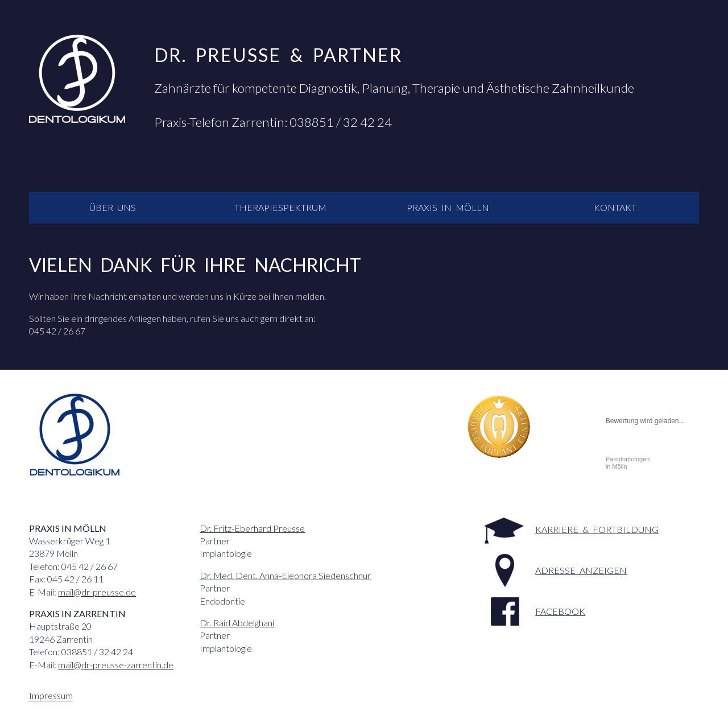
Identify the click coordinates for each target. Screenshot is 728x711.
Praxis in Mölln (448, 207)
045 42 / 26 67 (57, 331)
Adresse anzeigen (581, 570)
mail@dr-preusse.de (97, 592)
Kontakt (615, 207)
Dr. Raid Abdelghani (237, 623)
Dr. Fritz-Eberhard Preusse (252, 528)
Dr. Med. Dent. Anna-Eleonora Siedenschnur (285, 575)
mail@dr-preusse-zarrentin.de (116, 665)
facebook (560, 611)
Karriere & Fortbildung (597, 529)
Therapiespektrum (280, 207)
